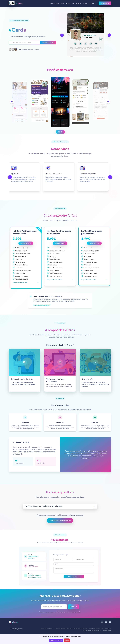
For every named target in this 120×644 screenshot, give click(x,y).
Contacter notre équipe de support (60, 521)
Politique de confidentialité (80, 628)
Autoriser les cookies (56, 640)
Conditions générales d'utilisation (63, 628)
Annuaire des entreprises (46, 628)
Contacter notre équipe (42, 305)
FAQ (73, 3)
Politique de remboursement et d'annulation (100, 628)
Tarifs (62, 3)
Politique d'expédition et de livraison (92, 630)
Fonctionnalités (54, 3)
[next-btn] (108, 101)
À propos (79, 3)
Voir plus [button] (60, 132)
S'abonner (73, 607)
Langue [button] (92, 3)
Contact (86, 3)
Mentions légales (107, 630)
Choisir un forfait (26, 243)
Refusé (67, 640)
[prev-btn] (12, 101)
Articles (68, 3)
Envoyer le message (74, 577)
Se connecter (105, 3)
